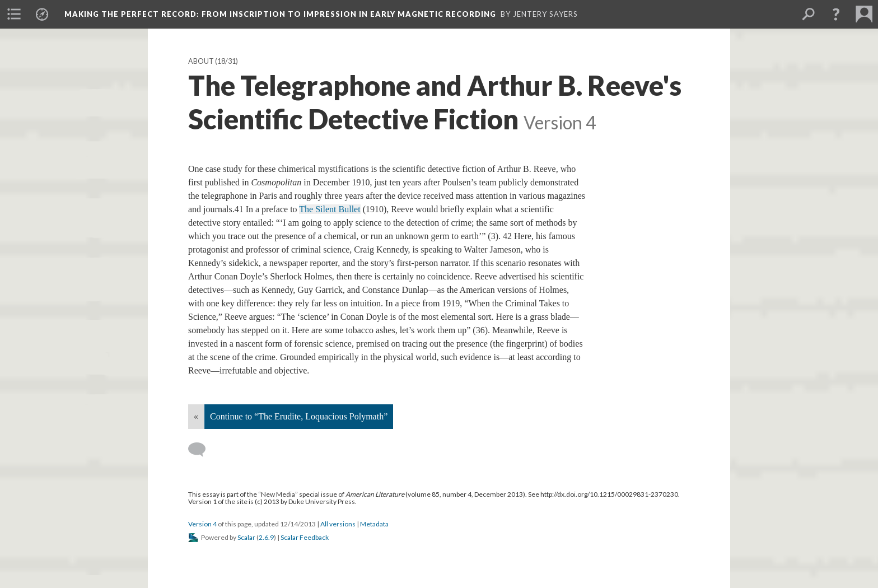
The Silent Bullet (330, 209)
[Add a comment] (202, 450)
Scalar (246, 537)
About (201, 61)
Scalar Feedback (305, 537)
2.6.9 (266, 537)
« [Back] (196, 416)
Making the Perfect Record (280, 14)
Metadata (374, 524)
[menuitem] (14, 14)
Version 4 (202, 524)
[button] (836, 14)
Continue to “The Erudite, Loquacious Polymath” (299, 416)
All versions (338, 524)
